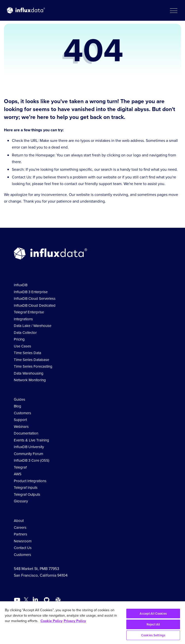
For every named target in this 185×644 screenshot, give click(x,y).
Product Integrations (30, 481)
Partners (20, 534)
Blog (18, 406)
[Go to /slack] (58, 600)
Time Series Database (31, 360)
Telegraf (20, 467)
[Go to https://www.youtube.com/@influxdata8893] (18, 600)
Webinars (21, 427)
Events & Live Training (31, 440)
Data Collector (25, 333)
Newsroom (23, 541)
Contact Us (23, 548)
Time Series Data (28, 353)
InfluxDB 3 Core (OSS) (32, 460)
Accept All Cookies (153, 614)
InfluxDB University (29, 447)
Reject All (153, 624)
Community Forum (28, 454)
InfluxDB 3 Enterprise (31, 292)
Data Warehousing (29, 373)
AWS (18, 474)
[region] (92, 623)
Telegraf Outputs (27, 494)
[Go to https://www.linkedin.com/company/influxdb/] (35, 600)
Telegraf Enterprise (29, 312)
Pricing (19, 339)
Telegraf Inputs (26, 488)
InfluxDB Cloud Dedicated (35, 305)
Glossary (21, 501)
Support (20, 420)
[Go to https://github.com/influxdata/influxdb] (47, 600)
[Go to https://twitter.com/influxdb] (26, 601)
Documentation (26, 433)
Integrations (23, 319)
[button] (173, 10)
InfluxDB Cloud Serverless (35, 299)
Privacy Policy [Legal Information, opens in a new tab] (75, 621)
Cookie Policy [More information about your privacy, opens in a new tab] (51, 621)
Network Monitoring (30, 380)
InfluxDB (21, 285)
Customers (22, 413)
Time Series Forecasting (33, 366)
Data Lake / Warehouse (33, 326)
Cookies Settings (153, 635)
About (19, 521)
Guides (19, 399)
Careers (20, 528)
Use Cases (22, 346)
